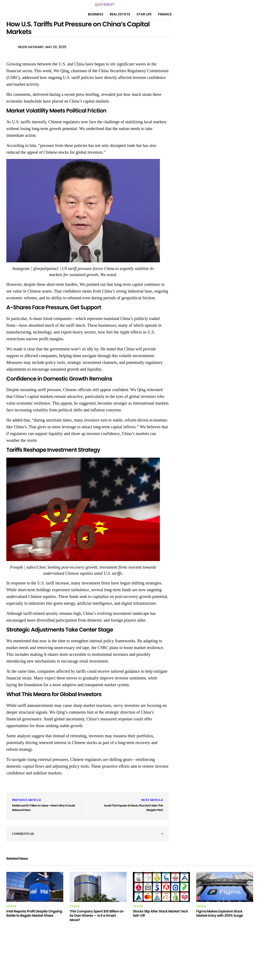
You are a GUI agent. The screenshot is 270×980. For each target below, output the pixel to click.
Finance (165, 14)
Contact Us (134, 955)
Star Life (144, 14)
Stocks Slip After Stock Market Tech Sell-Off (160, 914)
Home (151, 955)
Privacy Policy (91, 955)
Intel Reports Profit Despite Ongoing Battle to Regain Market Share (34, 914)
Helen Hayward (31, 47)
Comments (23, 834)
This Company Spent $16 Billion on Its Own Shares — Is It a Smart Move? (97, 916)
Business (96, 14)
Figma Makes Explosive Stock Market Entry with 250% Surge (219, 914)
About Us (113, 955)
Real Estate (120, 14)
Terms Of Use (169, 955)
